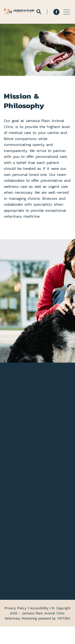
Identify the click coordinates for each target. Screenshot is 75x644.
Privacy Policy (16, 608)
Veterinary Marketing (21, 618)
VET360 (64, 618)
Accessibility (39, 608)
